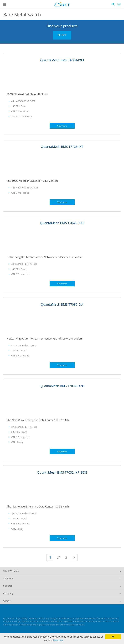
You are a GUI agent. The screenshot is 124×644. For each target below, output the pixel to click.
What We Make (11, 571)
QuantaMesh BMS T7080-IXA (62, 304)
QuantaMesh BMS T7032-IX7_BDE (62, 472)
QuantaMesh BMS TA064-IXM (62, 60)
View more (62, 126)
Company (8, 593)
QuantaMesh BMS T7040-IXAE (62, 223)
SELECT (62, 35)
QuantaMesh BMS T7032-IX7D (62, 386)
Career (7, 601)
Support (8, 586)
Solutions (8, 578)
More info (58, 640)
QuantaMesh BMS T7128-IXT (62, 147)
